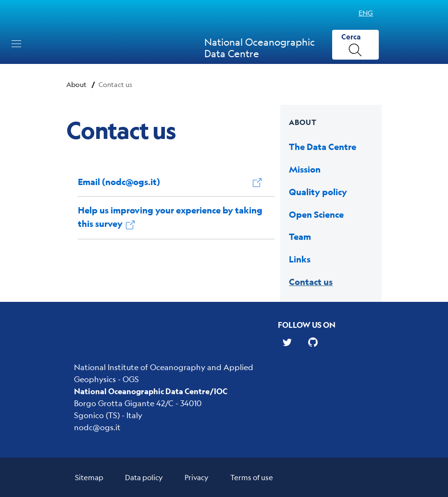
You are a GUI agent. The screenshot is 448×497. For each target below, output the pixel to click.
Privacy (197, 477)
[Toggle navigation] (16, 44)
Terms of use (252, 477)
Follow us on (307, 325)
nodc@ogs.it (97, 427)
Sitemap (89, 477)
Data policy (144, 477)
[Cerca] (355, 45)
